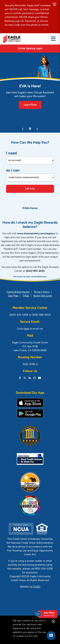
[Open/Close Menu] (53, 39)
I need (11, 153)
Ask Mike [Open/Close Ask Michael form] (47, 614)
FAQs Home (30, 208)
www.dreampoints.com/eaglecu (36, 234)
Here (26, 329)
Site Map (13, 296)
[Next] (37, 129)
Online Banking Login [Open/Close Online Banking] (30, 49)
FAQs (26, 296)
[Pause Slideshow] (30, 129)
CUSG (37, 587)
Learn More (30, 105)
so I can (13, 171)
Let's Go (30, 189)
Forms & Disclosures (18, 292)
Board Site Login (43, 296)
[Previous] (23, 129)
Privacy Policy (42, 292)
